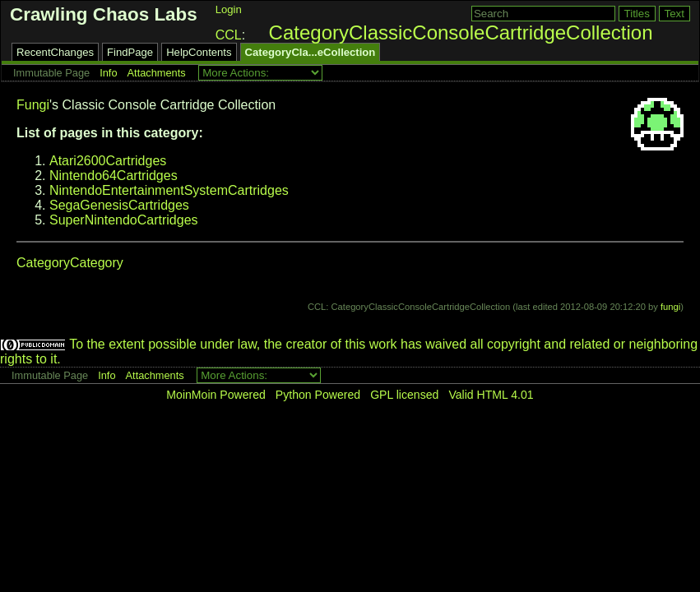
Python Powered (318, 395)
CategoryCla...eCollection (311, 52)
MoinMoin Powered (216, 395)
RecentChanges (55, 52)
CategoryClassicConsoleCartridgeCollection (461, 32)
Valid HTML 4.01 (491, 395)
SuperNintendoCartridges (124, 220)
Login (229, 9)
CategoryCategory (70, 263)
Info (108, 73)
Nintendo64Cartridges (114, 176)
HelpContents (199, 52)
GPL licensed (404, 395)
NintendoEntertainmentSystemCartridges (169, 190)
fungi (670, 307)
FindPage (130, 52)
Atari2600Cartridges (108, 161)
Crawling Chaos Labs (104, 14)
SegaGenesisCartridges (119, 205)
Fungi (33, 105)
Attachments (157, 73)
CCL (229, 35)
